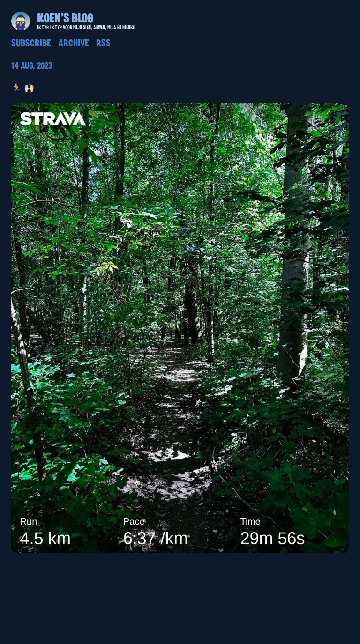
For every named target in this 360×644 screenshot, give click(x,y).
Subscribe (31, 43)
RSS (103, 43)
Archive (74, 43)
